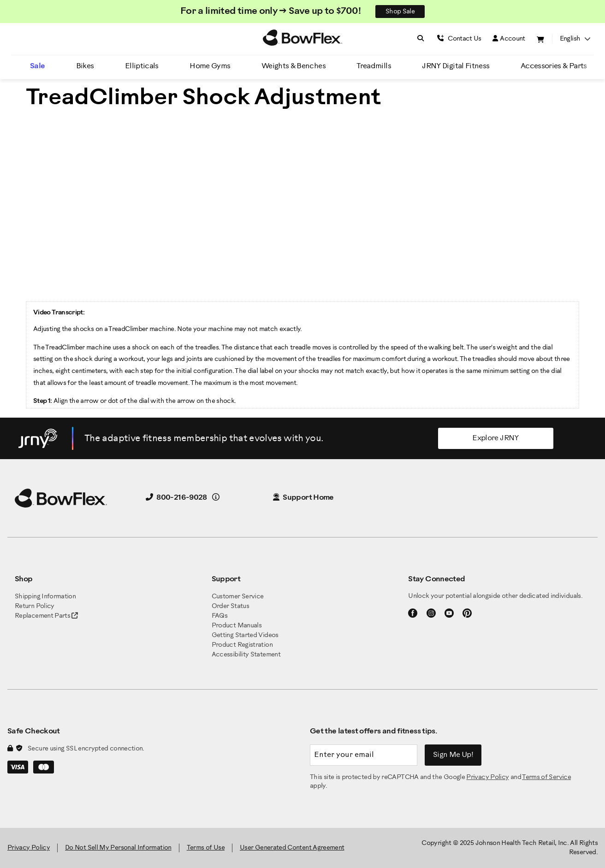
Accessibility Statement (246, 655)
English (575, 39)
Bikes (85, 66)
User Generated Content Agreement (292, 848)
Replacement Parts (46, 616)
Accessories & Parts (554, 66)
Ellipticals (142, 66)
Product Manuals (237, 626)
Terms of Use (206, 848)
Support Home (303, 498)
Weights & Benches (294, 66)
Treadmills (374, 66)
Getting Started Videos (245, 635)
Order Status (230, 606)
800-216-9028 (176, 498)
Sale (37, 66)
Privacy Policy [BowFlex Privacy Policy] (29, 848)
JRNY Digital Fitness (456, 66)
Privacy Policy (487, 777)
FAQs (219, 616)
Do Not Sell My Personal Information (118, 848)
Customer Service (238, 597)
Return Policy (35, 606)
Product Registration (242, 645)
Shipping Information (45, 597)
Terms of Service (546, 777)
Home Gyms (210, 66)
